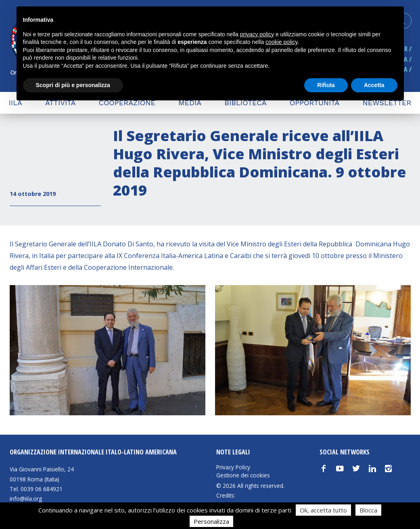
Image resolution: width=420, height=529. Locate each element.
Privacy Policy (233, 467)
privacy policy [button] (257, 34)
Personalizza (211, 521)
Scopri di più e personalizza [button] (73, 85)
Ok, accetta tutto (323, 510)
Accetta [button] (374, 85)
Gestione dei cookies (243, 475)
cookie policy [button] (281, 42)
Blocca (368, 510)
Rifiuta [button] (326, 85)
